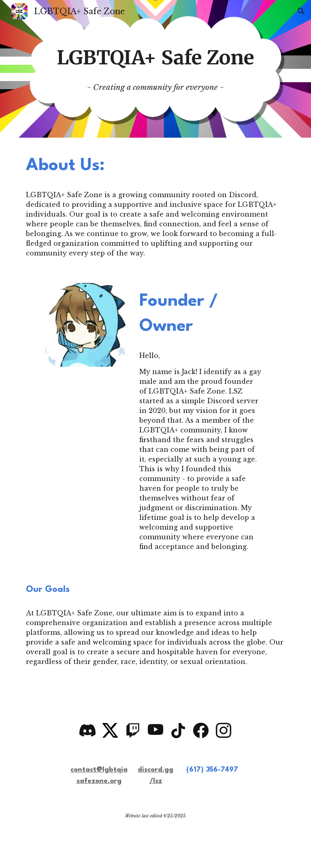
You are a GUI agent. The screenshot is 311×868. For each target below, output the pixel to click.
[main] (155, 69)
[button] (301, 11)
